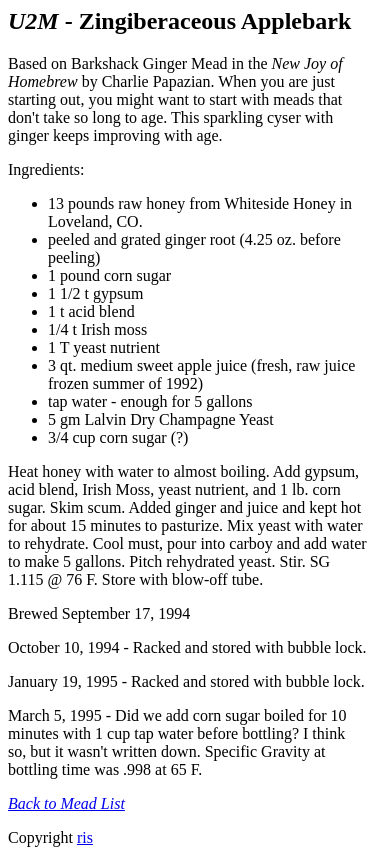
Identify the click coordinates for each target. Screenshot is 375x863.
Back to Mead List (66, 803)
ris (85, 837)
